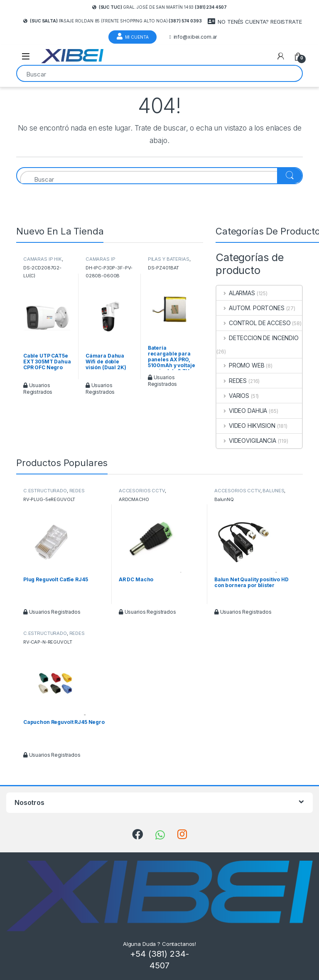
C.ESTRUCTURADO (45, 491)
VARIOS (233, 396)
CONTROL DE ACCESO (253, 323)
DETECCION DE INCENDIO (258, 338)
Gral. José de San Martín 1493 (159, 7)
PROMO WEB (240, 365)
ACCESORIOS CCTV (142, 491)
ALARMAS (236, 293)
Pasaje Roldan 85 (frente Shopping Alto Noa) (112, 21)
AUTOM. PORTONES (250, 308)
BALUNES (273, 491)
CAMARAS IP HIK (43, 259)
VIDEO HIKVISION (246, 426)
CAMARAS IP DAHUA (101, 262)
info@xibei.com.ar (193, 37)
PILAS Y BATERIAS (169, 259)
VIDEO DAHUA (242, 411)
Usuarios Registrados (38, 389)
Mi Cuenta (133, 36)
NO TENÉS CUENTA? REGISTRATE (255, 21)
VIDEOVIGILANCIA (246, 441)
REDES (232, 381)
